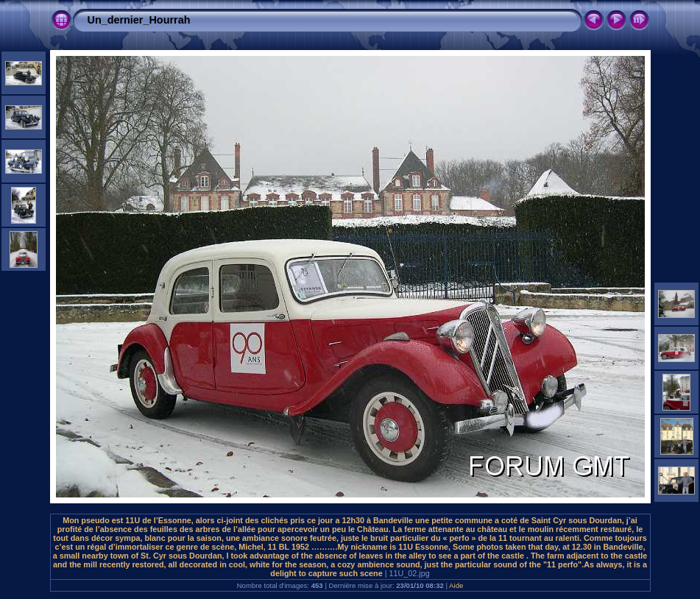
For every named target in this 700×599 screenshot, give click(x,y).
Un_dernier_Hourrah (139, 20)
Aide (456, 585)
